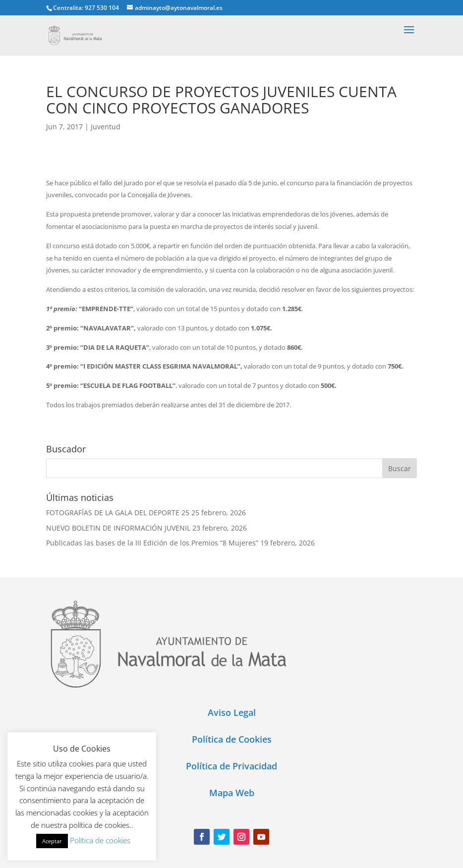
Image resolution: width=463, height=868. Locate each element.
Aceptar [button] (52, 841)
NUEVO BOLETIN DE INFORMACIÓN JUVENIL (118, 528)
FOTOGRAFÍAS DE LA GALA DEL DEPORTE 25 (118, 513)
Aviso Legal (232, 712)
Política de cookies (100, 840)
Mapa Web (232, 793)
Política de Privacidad (231, 766)
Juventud (106, 127)
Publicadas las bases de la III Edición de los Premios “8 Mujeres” (152, 543)
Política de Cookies (232, 739)
